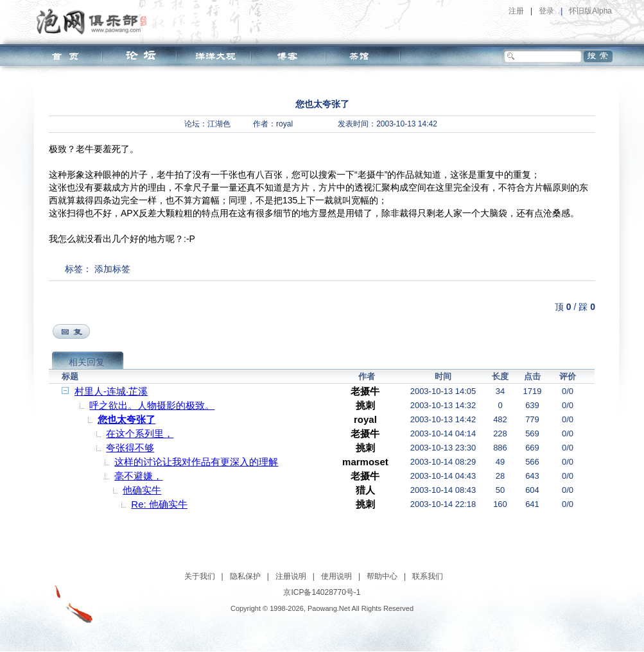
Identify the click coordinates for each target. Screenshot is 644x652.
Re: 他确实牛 (159, 504)
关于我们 (200, 576)
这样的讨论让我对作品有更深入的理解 (196, 462)
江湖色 (219, 124)
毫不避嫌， (138, 476)
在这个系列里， (140, 433)
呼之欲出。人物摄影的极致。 (152, 405)
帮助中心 (382, 576)
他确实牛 (142, 490)
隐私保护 (245, 576)
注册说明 (291, 576)
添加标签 (112, 269)
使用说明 (336, 576)
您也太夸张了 (126, 419)
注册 (516, 11)
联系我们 (428, 576)
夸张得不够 (130, 448)
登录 (546, 11)
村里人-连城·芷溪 (111, 391)
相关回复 (87, 362)
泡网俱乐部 (95, 21)
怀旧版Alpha (590, 11)
